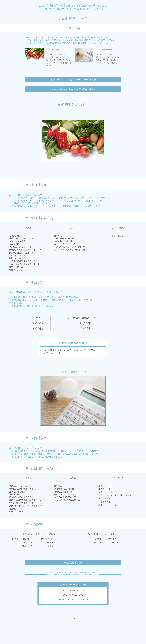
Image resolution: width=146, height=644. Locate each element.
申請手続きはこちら (73, 563)
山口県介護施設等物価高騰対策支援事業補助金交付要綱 (73, 80)
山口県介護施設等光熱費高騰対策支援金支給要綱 (73, 89)
